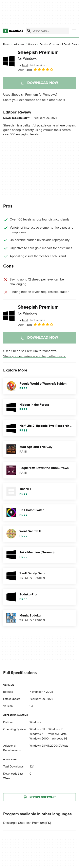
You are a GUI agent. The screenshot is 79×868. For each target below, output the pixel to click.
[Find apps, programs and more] (47, 31)
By (23, 65)
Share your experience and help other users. (34, 100)
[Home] (7, 44)
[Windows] (19, 44)
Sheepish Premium (38, 55)
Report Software (40, 797)
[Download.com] (13, 31)
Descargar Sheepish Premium (24, 823)
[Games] (32, 44)
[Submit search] (29, 31)
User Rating (36, 70)
